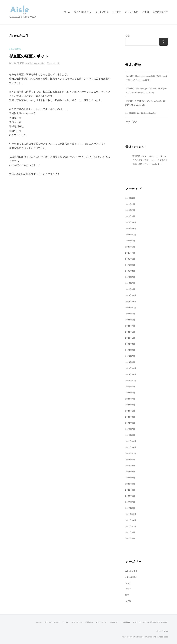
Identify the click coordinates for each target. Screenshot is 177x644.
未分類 (129, 601)
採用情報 (110, 622)
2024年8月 (130, 319)
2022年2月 (130, 501)
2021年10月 (131, 526)
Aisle (166, 630)
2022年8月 (130, 465)
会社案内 (117, 12)
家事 (127, 594)
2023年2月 (130, 429)
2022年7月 (130, 471)
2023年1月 (130, 435)
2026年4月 (130, 198)
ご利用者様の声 (160, 12)
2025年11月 (131, 228)
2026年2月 (130, 210)
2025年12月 (131, 222)
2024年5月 (130, 338)
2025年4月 (130, 271)
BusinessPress (161, 636)
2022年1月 (130, 508)
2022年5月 (130, 483)
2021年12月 (131, 514)
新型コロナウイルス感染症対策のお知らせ (149, 622)
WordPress (136, 636)
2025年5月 (130, 265)
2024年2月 (130, 356)
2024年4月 (130, 344)
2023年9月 (130, 386)
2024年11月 (131, 301)
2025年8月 (130, 247)
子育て (129, 588)
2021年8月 (130, 538)
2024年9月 (130, 313)
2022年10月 (131, 453)
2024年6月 (130, 332)
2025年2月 (130, 283)
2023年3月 (130, 423)
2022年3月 (130, 495)
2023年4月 (130, 417)
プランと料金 (102, 12)
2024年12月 (131, 295)
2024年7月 (130, 325)
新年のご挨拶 (132, 121)
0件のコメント (56, 63)
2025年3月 (130, 277)
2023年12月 (131, 368)
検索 (127, 36)
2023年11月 (131, 374)
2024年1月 (130, 362)
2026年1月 (130, 216)
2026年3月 (130, 204)
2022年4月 (130, 489)
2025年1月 (130, 289)
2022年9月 (130, 459)
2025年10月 (131, 235)
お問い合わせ (132, 12)
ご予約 (145, 12)
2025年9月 (130, 241)
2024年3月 (130, 350)
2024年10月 (131, 307)
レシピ (129, 582)
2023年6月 (130, 404)
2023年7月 (130, 398)
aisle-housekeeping (38, 63)
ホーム (67, 12)
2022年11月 (131, 447)
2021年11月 (131, 520)
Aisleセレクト (132, 570)
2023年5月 (130, 410)
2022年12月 (131, 441)
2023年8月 (130, 392)
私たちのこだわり (83, 12)
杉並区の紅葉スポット (32, 56)
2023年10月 (131, 380)
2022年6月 (130, 477)
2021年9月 (130, 532)
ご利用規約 (122, 622)
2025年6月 (130, 259)
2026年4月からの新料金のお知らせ (142, 113)
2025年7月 (130, 253)
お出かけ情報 (16, 49)
